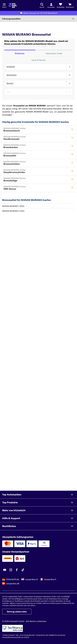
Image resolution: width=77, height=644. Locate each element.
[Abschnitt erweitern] (38, 19)
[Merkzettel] (61, 5)
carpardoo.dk (13, 583)
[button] (38, 495)
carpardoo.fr (50, 579)
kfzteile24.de (13, 579)
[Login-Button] (51, 5)
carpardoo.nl (32, 579)
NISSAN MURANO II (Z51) (13, 211)
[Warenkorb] (70, 5)
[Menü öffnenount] (4, 4)
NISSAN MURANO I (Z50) (13, 206)
